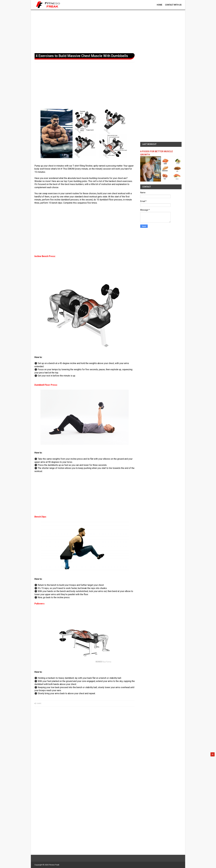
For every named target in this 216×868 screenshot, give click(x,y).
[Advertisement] (108, 31)
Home (160, 5)
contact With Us (173, 5)
